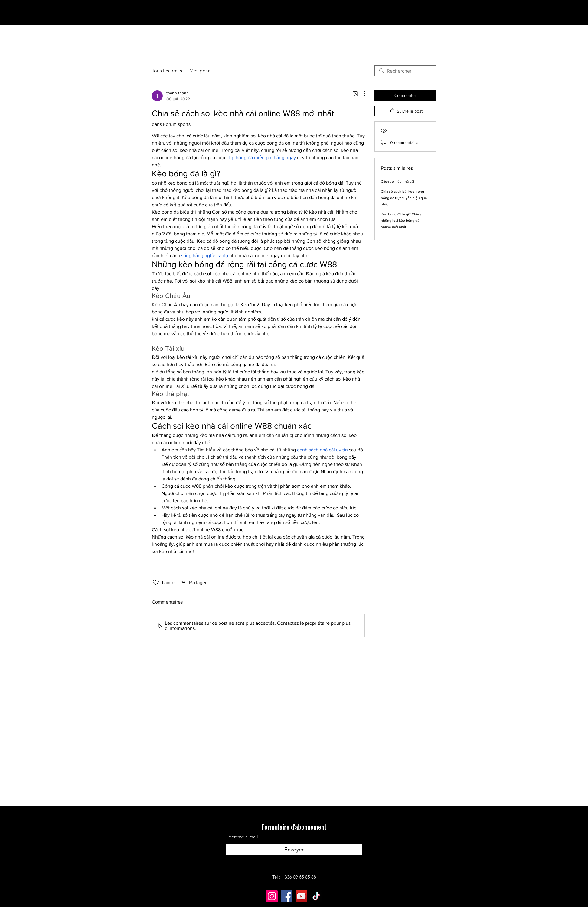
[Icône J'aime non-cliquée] (156, 582)
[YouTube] (301, 896)
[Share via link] (193, 582)
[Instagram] (272, 896)
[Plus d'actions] (361, 93)
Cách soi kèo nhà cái (397, 182)
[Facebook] (287, 896)
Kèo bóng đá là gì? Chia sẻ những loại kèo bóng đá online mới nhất (402, 221)
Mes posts (200, 71)
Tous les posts (167, 71)
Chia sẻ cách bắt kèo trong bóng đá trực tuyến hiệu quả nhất (404, 198)
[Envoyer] (294, 850)
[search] (405, 71)
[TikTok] (316, 896)
